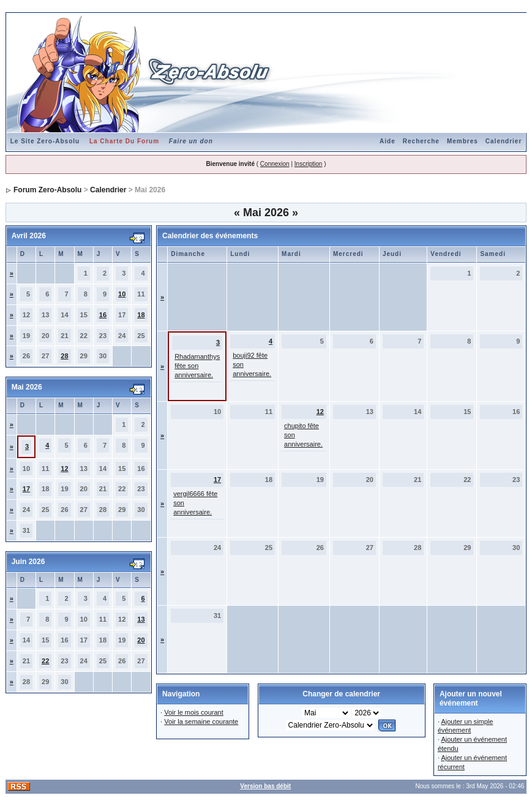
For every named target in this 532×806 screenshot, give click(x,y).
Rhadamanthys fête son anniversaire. (197, 366)
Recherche (421, 141)
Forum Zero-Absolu (47, 190)
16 (103, 315)
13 (141, 619)
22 (45, 661)
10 (122, 294)
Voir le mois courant (194, 712)
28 (64, 356)
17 (26, 489)
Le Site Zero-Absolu (45, 141)
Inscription (309, 164)
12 (64, 469)
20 (141, 640)
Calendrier (504, 141)
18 (141, 315)
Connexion (275, 164)
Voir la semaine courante (201, 721)
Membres (463, 141)
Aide (388, 141)
